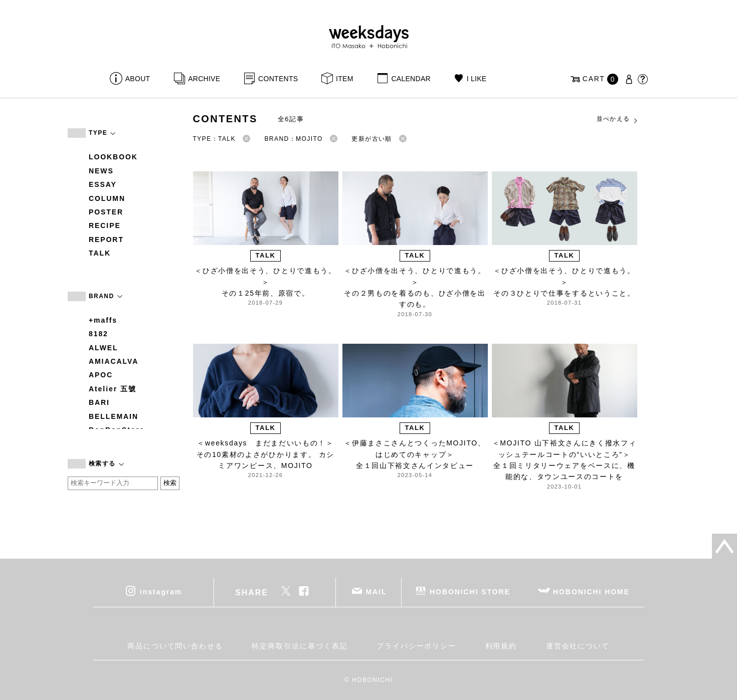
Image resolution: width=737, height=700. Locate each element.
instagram (161, 592)
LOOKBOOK (113, 157)
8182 (99, 334)
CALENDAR (411, 79)
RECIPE (105, 225)
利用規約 (501, 646)
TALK (100, 253)
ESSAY (103, 184)
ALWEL (104, 348)
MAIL (377, 592)
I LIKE (477, 79)
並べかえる (618, 119)
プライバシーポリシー (416, 646)
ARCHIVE (204, 79)
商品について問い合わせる (175, 646)
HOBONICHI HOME (591, 592)
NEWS (101, 171)
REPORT (106, 240)
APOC (101, 375)
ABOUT (138, 79)
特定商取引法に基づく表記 (300, 646)
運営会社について (578, 646)
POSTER (106, 212)
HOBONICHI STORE (470, 592)
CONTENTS (278, 79)
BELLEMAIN (114, 416)
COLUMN (107, 198)
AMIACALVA (114, 361)
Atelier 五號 (113, 389)
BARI (99, 402)
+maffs (103, 320)
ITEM (345, 79)
